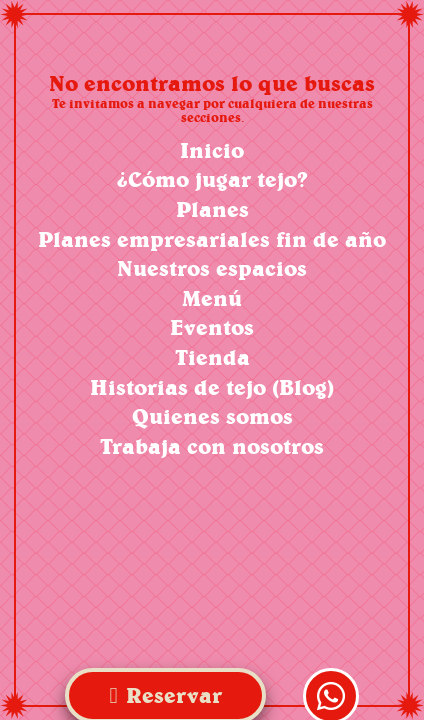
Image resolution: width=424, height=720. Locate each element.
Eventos (212, 327)
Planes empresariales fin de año (212, 239)
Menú (212, 298)
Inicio (212, 150)
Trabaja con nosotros (212, 446)
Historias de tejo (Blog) (212, 387)
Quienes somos (212, 416)
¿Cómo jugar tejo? (212, 179)
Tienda (212, 357)
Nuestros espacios (212, 268)
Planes (212, 209)
